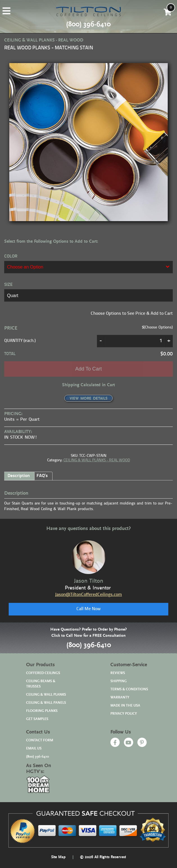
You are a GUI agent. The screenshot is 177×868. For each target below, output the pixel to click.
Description (19, 476)
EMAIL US (34, 748)
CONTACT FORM (40, 740)
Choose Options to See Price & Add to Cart (132, 314)
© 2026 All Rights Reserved (103, 857)
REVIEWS (118, 673)
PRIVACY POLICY (124, 714)
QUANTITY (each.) (20, 341)
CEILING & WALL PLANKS (46, 695)
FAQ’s (42, 476)
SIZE (8, 285)
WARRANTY (120, 697)
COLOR (11, 256)
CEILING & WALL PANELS (46, 703)
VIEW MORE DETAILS (88, 399)
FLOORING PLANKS (42, 711)
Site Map (58, 857)
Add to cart (89, 369)
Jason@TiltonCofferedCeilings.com (88, 595)
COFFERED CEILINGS (43, 673)
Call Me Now (88, 609)
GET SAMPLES (37, 719)
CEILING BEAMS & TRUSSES (41, 684)
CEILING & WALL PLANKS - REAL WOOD (97, 460)
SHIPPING (119, 681)
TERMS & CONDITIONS (129, 689)
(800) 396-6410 (89, 645)
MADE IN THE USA (125, 706)
